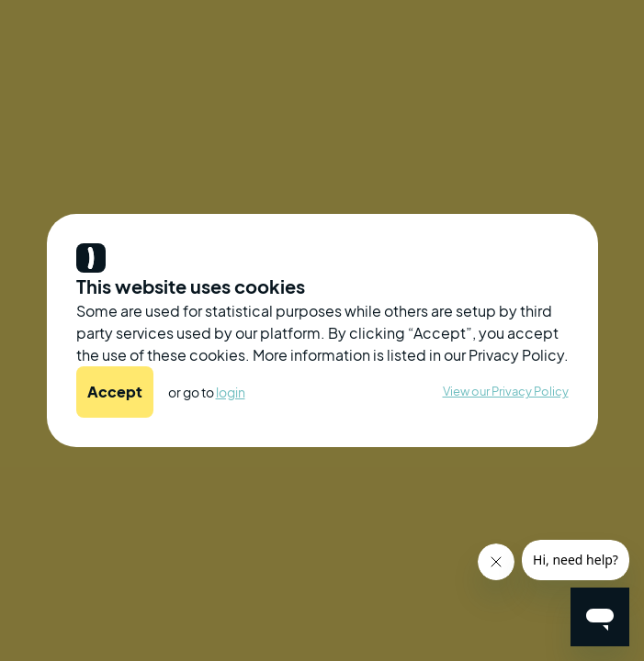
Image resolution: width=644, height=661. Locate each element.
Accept (115, 392)
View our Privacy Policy (506, 391)
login (231, 392)
